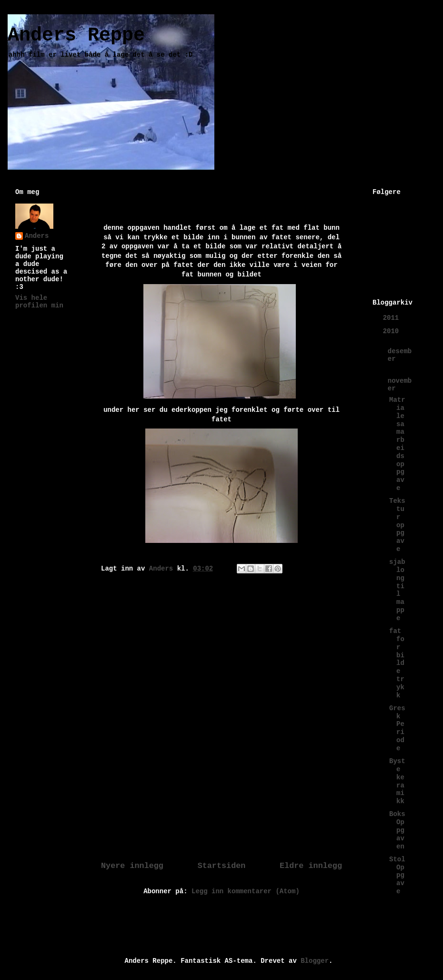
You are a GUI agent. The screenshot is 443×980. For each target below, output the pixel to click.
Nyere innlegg (132, 866)
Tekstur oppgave (397, 525)
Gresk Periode (397, 728)
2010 (393, 331)
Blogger (315, 961)
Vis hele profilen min (39, 302)
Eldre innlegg (311, 866)
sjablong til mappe (397, 590)
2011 (393, 318)
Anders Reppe (76, 36)
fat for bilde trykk (397, 663)
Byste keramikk (397, 781)
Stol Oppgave (397, 875)
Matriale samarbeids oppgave (397, 444)
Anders (37, 236)
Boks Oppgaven (397, 830)
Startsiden (222, 866)
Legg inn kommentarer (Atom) (246, 891)
